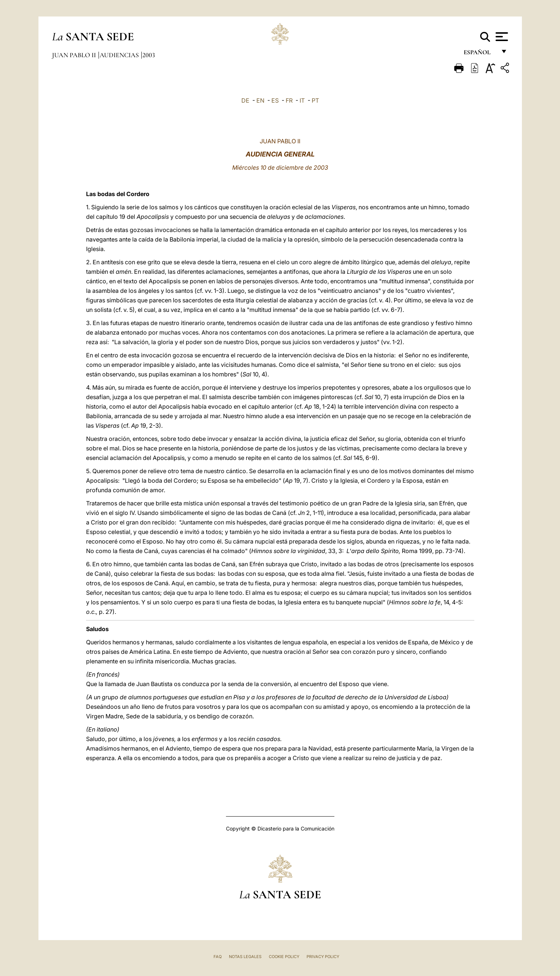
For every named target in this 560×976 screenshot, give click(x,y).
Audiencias (120, 55)
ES (275, 100)
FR (289, 100)
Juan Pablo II (75, 55)
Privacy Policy (323, 957)
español (480, 54)
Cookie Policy (284, 957)
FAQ (218, 957)
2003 (149, 55)
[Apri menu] (501, 37)
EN (260, 100)
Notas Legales (245, 957)
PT (315, 100)
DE (245, 100)
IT (302, 100)
